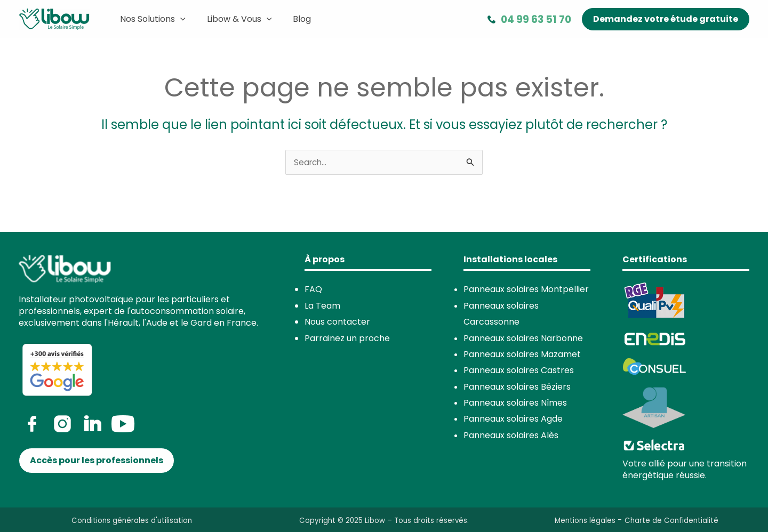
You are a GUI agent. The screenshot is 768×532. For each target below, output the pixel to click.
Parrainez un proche (347, 338)
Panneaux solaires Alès (511, 436)
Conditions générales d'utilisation (132, 521)
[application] (178, 19)
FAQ (313, 290)
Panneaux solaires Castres (519, 371)
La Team (322, 306)
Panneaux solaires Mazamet (522, 355)
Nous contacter (337, 322)
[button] (666, 19)
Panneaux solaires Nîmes (515, 403)
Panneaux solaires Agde (513, 419)
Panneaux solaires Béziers (517, 387)
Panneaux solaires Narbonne (523, 338)
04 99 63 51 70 (536, 19)
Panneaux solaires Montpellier (526, 290)
